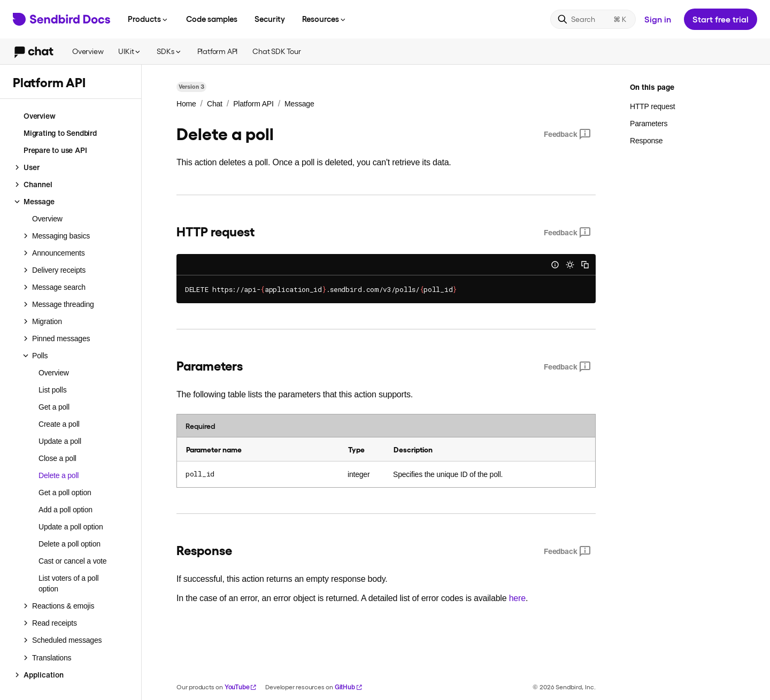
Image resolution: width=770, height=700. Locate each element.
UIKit (130, 51)
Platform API (218, 51)
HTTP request (653, 106)
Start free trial (721, 19)
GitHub (349, 687)
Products (148, 19)
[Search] (593, 19)
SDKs (169, 51)
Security (270, 19)
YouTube (241, 687)
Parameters (649, 124)
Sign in (658, 19)
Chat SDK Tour (276, 51)
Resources (325, 19)
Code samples (212, 19)
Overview (88, 51)
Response (646, 141)
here (517, 598)
